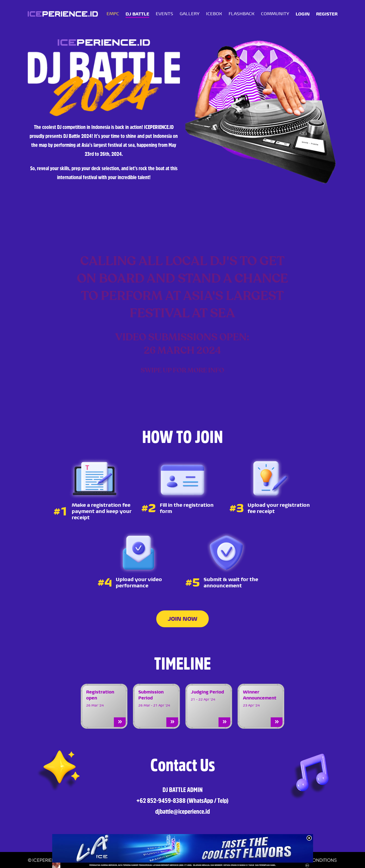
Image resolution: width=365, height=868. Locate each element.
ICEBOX (214, 14)
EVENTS (164, 14)
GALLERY (190, 14)
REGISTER (327, 14)
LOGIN (303, 14)
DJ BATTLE (137, 14)
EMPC (113, 14)
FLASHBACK (241, 14)
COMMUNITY (275, 14)
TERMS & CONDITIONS (313, 860)
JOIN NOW (182, 619)
